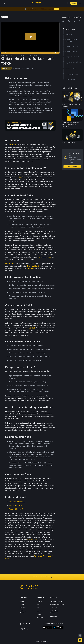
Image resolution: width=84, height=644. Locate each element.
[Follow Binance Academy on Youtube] (30, 624)
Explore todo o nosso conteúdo (42, 577)
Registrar (74, 3)
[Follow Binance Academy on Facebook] (21, 624)
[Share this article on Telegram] (74, 21)
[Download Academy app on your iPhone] (47, 628)
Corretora (39, 601)
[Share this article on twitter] (63, 21)
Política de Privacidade (57, 605)
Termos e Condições (56, 601)
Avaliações (54, 616)
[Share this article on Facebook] (69, 21)
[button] (80, 3)
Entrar (57, 9)
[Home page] (36, 3)
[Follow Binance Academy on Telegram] (27, 624)
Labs (38, 608)
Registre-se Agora (72, 167)
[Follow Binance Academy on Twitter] (24, 624)
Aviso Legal (54, 608)
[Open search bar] (67, 3)
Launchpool (40, 611)
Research (39, 614)
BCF (38, 605)
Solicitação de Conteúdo (54, 612)
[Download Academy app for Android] (58, 628)
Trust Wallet (40, 617)
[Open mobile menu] (80, 3)
